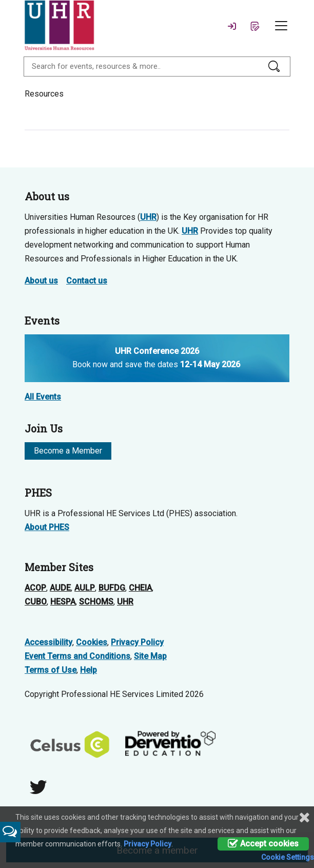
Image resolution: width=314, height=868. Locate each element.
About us (41, 281)
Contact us (87, 281)
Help (89, 670)
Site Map (150, 656)
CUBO (36, 602)
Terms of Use (51, 670)
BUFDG (112, 588)
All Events (43, 397)
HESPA (63, 602)
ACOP (35, 588)
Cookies (92, 642)
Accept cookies (263, 844)
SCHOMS (96, 602)
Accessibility (48, 642)
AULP (85, 588)
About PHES (47, 527)
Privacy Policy (137, 642)
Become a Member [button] (68, 451)
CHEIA (140, 588)
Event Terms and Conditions (77, 656)
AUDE (60, 588)
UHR (148, 217)
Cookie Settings (288, 857)
